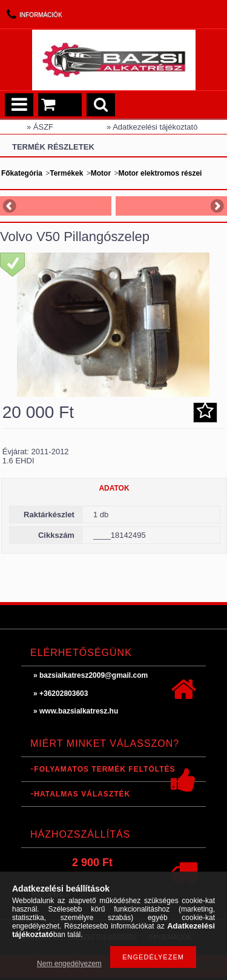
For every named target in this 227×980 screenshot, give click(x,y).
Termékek (66, 173)
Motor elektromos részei (160, 173)
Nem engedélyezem (69, 964)
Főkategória (22, 173)
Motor (101, 173)
